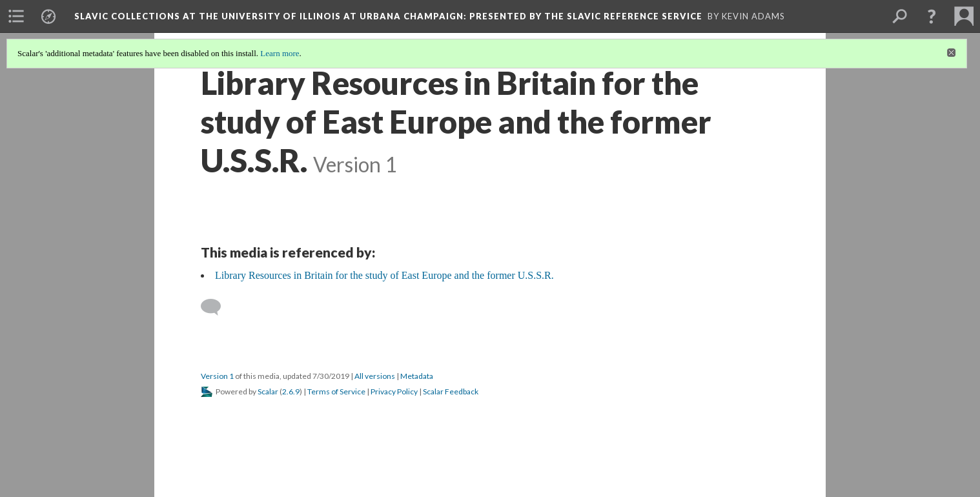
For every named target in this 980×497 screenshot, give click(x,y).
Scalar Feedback (451, 391)
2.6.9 (291, 391)
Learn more (280, 53)
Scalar (268, 391)
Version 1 (217, 376)
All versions (375, 376)
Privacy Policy (394, 391)
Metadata (417, 376)
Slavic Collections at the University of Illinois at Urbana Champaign (388, 16)
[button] (932, 16)
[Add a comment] (217, 307)
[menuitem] (16, 16)
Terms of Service (336, 391)
